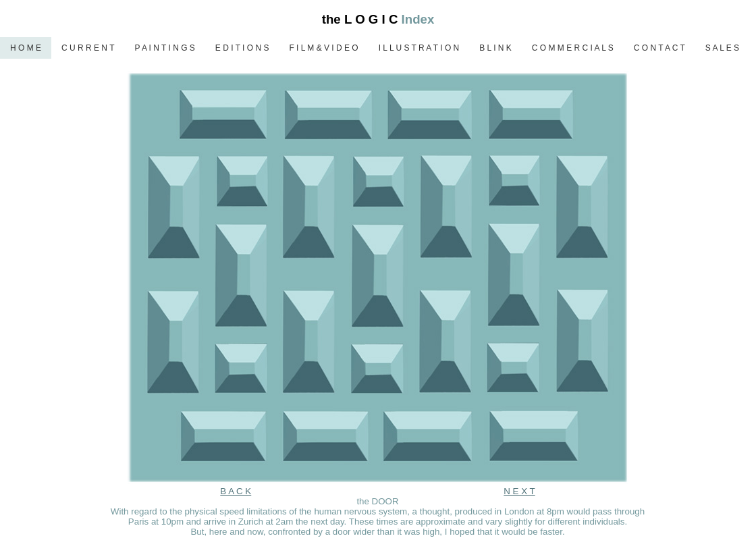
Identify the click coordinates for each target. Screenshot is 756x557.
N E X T (519, 491)
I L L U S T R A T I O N (419, 48)
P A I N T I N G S (164, 48)
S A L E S (722, 48)
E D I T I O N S (242, 48)
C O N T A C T (659, 48)
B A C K (236, 491)
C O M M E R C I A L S (573, 48)
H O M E (26, 48)
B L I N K (495, 48)
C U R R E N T (88, 48)
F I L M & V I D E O (323, 48)
